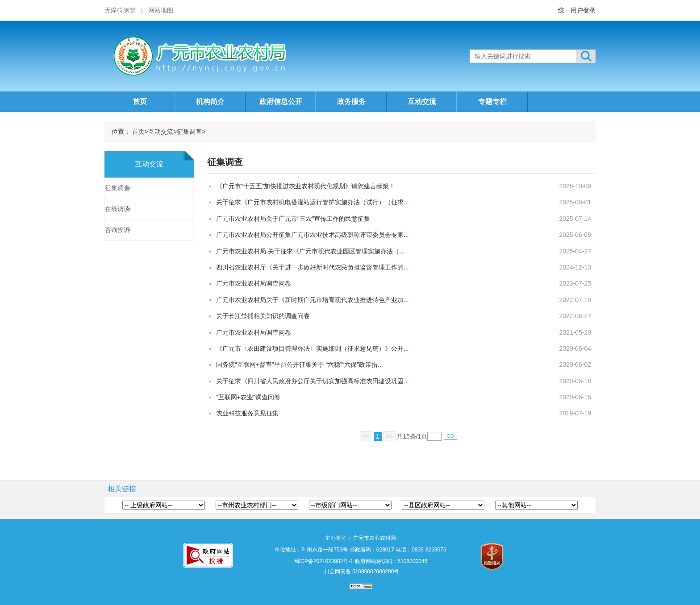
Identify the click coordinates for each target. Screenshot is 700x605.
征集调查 (189, 132)
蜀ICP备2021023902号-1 (323, 561)
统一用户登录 (577, 10)
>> (389, 436)
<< (366, 436)
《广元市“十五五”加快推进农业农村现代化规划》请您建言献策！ (306, 186)
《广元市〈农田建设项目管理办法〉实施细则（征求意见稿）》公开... (312, 348)
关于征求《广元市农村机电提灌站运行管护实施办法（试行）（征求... (312, 202)
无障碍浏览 (120, 10)
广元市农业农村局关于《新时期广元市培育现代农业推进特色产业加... (312, 300)
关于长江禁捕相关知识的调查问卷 (263, 316)
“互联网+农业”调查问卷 (248, 397)
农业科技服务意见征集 (247, 413)
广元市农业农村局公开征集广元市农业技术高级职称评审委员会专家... (312, 235)
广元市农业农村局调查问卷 (254, 283)
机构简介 (210, 102)
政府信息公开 (281, 102)
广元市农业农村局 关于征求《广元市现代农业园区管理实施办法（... (310, 251)
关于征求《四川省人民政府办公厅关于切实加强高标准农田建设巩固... (312, 381)
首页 (140, 102)
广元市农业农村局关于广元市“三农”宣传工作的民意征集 (293, 219)
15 (406, 436)
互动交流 (422, 102)
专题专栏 (492, 102)
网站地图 (161, 10)
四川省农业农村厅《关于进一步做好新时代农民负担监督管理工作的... (312, 267)
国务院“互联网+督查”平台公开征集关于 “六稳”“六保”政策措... (300, 365)
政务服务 (351, 102)
